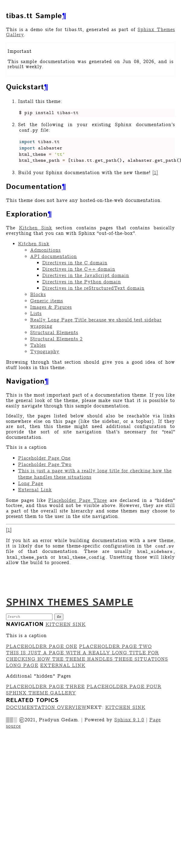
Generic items (47, 301)
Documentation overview (46, 708)
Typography (45, 352)
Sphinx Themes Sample (70, 603)
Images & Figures (51, 307)
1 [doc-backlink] (9, 530)
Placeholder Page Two (45, 465)
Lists (36, 314)
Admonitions (45, 250)
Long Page (31, 484)
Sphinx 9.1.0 (129, 720)
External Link (35, 490)
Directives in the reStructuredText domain (93, 288)
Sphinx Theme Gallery (41, 693)
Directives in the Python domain (82, 282)
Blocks (38, 295)
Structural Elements (54, 333)
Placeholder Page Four (124, 687)
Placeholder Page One (44, 458)
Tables (38, 345)
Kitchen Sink (34, 244)
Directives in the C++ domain (79, 269)
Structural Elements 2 (56, 339)
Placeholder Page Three (45, 687)
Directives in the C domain (75, 263)
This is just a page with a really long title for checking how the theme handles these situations (87, 656)
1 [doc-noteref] (155, 173)
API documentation (54, 257)
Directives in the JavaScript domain (86, 276)
